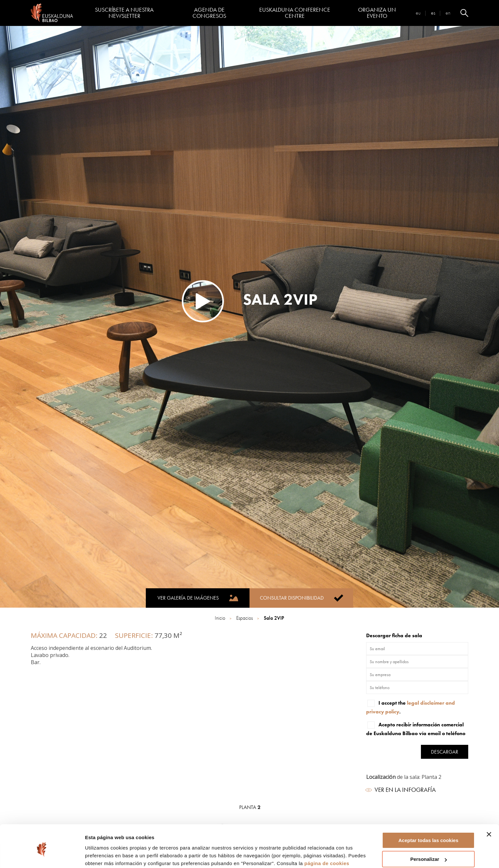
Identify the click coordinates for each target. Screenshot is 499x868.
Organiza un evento (377, 13)
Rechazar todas (429, 852)
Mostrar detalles (104, 855)
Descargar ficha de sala (394, 635)
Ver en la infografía (401, 790)
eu (418, 13)
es (433, 13)
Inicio (221, 618)
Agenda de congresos (209, 13)
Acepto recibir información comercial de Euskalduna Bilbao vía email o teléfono (416, 729)
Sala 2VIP (274, 618)
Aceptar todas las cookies (428, 814)
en (448, 13)
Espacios (245, 618)
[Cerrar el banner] (489, 808)
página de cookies (327, 837)
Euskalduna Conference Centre (295, 13)
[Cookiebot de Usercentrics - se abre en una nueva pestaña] (42, 855)
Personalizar (429, 833)
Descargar (445, 752)
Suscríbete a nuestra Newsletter (124, 13)
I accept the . (411, 707)
